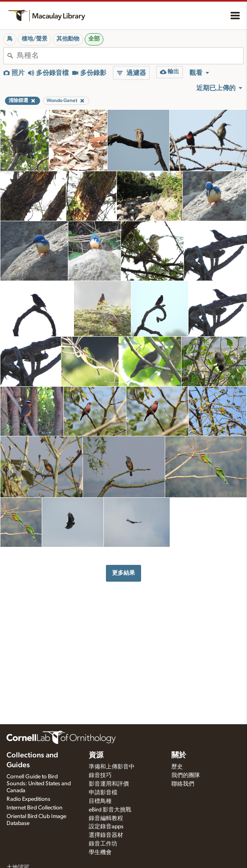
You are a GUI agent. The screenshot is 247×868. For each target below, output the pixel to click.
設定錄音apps (106, 827)
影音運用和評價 (109, 784)
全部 (94, 39)
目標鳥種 (100, 801)
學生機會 (100, 852)
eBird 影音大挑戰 (110, 810)
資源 (96, 755)
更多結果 (123, 573)
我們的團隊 (186, 775)
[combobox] (130, 56)
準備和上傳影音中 (112, 767)
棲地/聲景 (35, 39)
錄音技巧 (100, 775)
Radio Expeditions (28, 799)
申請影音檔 (103, 793)
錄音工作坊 (103, 844)
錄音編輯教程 (106, 818)
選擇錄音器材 (106, 835)
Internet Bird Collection (35, 808)
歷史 (177, 767)
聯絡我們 (183, 784)
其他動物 (68, 39)
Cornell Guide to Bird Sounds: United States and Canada (39, 784)
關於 (179, 755)
